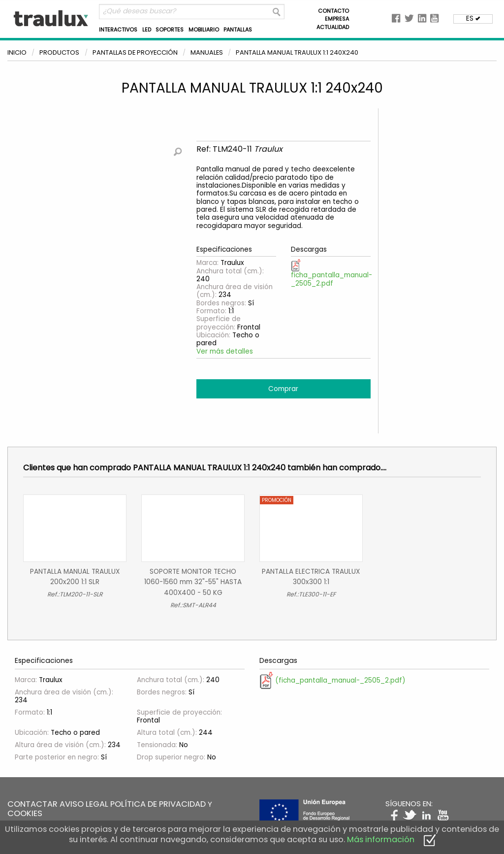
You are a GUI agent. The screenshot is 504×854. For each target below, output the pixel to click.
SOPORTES (170, 30)
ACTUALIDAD (333, 27)
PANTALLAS (238, 30)
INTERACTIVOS (118, 30)
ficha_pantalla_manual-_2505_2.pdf (331, 274)
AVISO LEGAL (84, 804)
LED (147, 30)
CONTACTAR (32, 804)
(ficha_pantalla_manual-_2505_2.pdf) (332, 680)
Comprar (283, 389)
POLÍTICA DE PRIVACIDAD (158, 804)
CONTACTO (333, 11)
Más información (381, 839)
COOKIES (25, 813)
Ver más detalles (225, 351)
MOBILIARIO (204, 30)
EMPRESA (337, 19)
